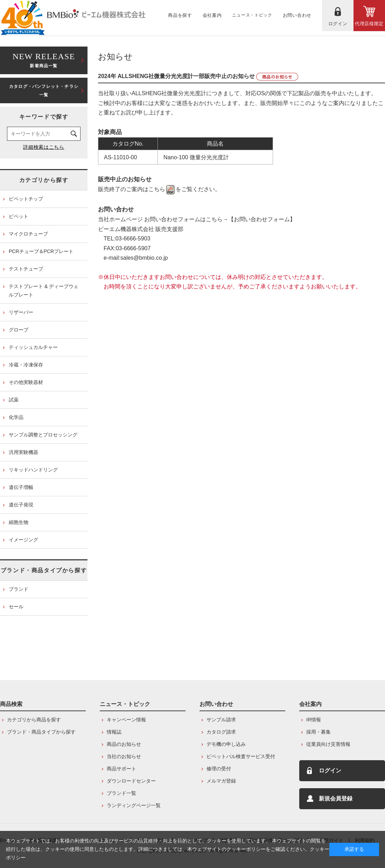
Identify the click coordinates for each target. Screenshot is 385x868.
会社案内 (310, 704)
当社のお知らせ (124, 756)
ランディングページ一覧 (134, 805)
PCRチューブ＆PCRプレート (41, 251)
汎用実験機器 (23, 452)
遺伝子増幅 (21, 487)
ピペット (19, 216)
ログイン (330, 771)
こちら (162, 189)
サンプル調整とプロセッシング (43, 435)
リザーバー (21, 312)
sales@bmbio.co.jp (144, 258)
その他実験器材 (26, 382)
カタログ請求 (221, 732)
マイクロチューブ (28, 234)
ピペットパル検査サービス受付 (241, 756)
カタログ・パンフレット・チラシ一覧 (44, 91)
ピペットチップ (26, 199)
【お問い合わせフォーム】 (262, 219)
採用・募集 (318, 732)
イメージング (23, 540)
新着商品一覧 (44, 60)
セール (16, 607)
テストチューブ (26, 269)
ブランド (19, 589)
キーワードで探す (44, 117)
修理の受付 (219, 769)
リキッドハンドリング (33, 470)
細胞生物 (19, 522)
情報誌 (114, 732)
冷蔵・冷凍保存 (26, 365)
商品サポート (121, 769)
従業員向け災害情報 (328, 744)
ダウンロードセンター (131, 781)
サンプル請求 (221, 720)
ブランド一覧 (121, 793)
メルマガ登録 (221, 781)
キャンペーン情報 (126, 720)
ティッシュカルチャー (33, 347)
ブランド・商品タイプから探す (44, 570)
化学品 (16, 417)
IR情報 (314, 720)
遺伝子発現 (21, 505)
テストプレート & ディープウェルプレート (44, 290)
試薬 (14, 400)
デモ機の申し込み (226, 744)
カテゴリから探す (44, 180)
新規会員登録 (336, 799)
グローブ (19, 330)
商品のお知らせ (124, 744)
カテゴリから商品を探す (34, 720)
